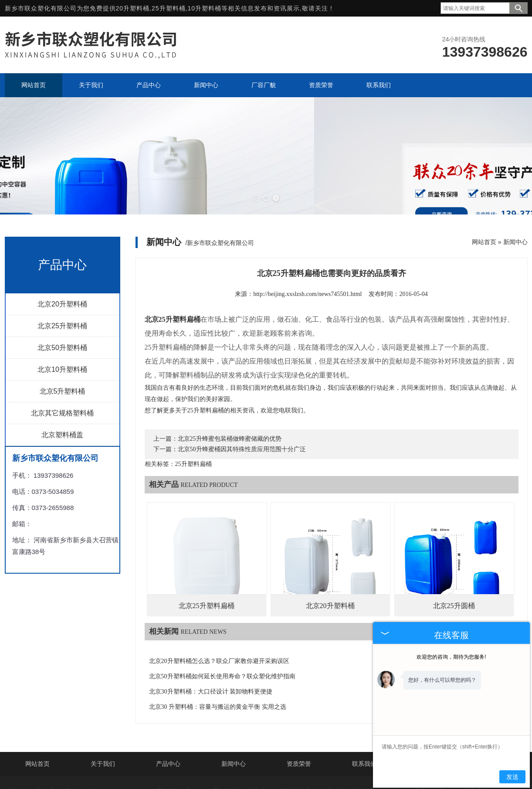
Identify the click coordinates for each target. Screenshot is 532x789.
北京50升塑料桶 (62, 301)
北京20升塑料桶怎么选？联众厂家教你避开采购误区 (219, 614)
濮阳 (331, 773)
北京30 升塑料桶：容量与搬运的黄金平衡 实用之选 (218, 660)
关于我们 (103, 717)
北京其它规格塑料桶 (62, 366)
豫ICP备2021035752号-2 (291, 759)
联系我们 (364, 717)
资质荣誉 (299, 717)
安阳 (294, 773)
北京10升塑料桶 (62, 322)
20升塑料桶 (133, 8)
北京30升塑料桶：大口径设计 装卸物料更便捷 (211, 644)
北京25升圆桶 (454, 559)
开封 (349, 773)
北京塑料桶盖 (62, 388)
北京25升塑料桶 (62, 279)
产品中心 (168, 717)
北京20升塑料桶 (62, 257)
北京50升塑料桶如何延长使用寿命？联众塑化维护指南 (222, 629)
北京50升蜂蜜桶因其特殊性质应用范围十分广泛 (242, 402)
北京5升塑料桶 (63, 344)
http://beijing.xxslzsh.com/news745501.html (307, 247)
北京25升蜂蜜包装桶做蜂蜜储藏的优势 (230, 392)
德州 (240, 773)
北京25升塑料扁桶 (207, 559)
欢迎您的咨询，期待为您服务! (451, 657)
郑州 (312, 773)
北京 (221, 773)
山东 (276, 773)
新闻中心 (515, 195)
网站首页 (484, 195)
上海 (258, 773)
